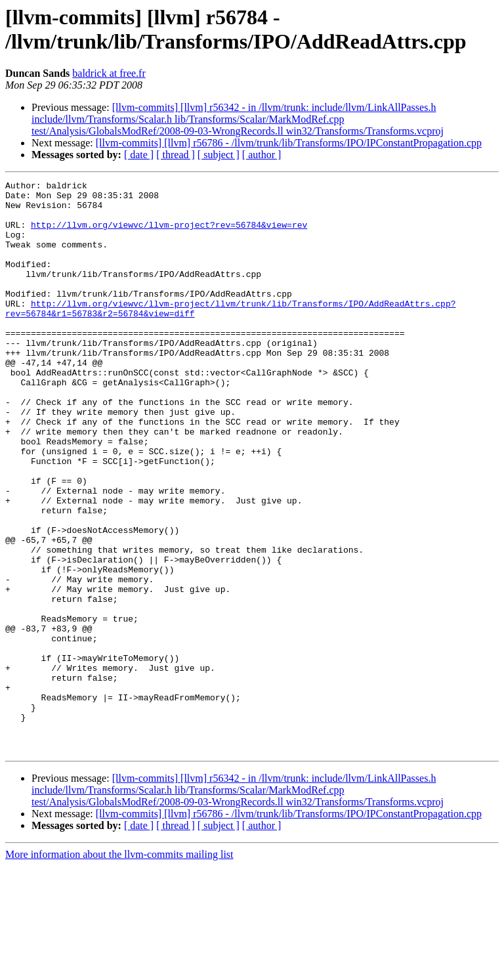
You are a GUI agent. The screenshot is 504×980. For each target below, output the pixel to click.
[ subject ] (219, 155)
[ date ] (139, 155)
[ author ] (262, 155)
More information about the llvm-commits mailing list (119, 969)
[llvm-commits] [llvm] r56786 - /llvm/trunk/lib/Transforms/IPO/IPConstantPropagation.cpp (289, 143)
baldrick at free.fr (109, 73)
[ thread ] (176, 155)
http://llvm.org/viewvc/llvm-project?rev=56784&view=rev (169, 234)
